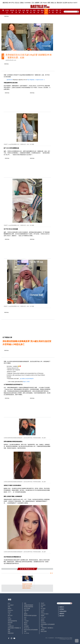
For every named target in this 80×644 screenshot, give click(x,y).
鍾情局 (10, 608)
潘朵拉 (26, 623)
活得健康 (26, 626)
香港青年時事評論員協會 (30, 616)
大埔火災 (7, 11)
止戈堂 (43, 610)
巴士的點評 (11, 605)
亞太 (33, 3)
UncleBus (43, 623)
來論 (9, 631)
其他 (60, 11)
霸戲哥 (26, 614)
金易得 (43, 619)
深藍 (9, 607)
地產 (31, 11)
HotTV (75, 3)
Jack (25, 617)
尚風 (25, 619)
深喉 (25, 603)
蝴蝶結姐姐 (11, 633)
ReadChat (27, 628)
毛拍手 (43, 603)
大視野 (46, 11)
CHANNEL (28, 3)
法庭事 (24, 11)
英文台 (17, 3)
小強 (9, 614)
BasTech (70, 3)
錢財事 (27, 11)
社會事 (20, 11)
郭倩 (42, 607)
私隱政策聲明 (63, 611)
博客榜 (57, 11)
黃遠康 (10, 619)
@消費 (53, 11)
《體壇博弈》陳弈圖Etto (47, 628)
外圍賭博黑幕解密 (29, 605)
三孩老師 (26, 621)
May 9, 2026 (26, 382)
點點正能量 (44, 631)
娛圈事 (37, 3)
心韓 (41, 3)
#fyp (28, 80)
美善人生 (54, 3)
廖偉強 (43, 621)
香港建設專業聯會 (29, 607)
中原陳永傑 (11, 626)
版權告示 (62, 607)
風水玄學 (10, 616)
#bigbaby (32, 80)
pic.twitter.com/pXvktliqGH (27, 379)
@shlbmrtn (9, 80)
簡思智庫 (10, 623)
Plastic (45, 3)
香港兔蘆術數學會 (12, 621)
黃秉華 (43, 616)
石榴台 (22, 3)
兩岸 (50, 11)
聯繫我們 (62, 614)
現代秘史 (43, 605)
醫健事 (42, 11)
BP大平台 (12, 3)
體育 (49, 3)
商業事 (34, 11)
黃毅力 (43, 612)
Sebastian (10, 610)
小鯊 (25, 612)
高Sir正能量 (27, 608)
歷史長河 (60, 3)
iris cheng (26, 633)
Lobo (9, 617)
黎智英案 (12, 11)
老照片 (26, 624)
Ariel (9, 603)
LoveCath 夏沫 (45, 614)
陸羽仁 (10, 612)
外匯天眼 (26, 610)
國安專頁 (5, 3)
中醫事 (38, 11)
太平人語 (43, 617)
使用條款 (62, 609)
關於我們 (62, 616)
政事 (16, 11)
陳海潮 (43, 630)
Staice (9, 624)
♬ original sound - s (40, 80)
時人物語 (43, 608)
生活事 (65, 3)
